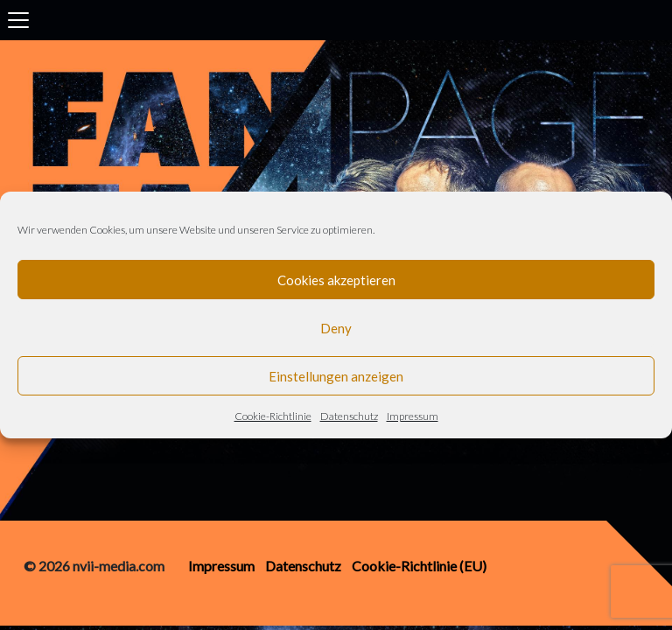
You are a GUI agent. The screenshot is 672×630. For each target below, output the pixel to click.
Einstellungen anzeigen (336, 376)
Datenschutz (349, 416)
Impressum (413, 416)
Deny (336, 328)
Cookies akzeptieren (336, 280)
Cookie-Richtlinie (273, 416)
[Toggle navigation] (18, 20)
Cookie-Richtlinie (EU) (419, 566)
